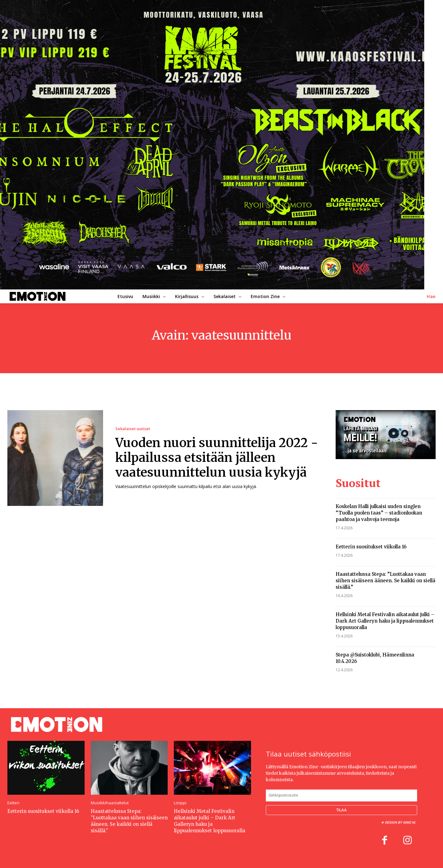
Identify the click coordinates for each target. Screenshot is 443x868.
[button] (431, 297)
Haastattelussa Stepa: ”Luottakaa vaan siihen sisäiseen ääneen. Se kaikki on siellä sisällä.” (385, 581)
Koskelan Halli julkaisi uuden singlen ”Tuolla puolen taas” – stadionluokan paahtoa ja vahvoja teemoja (379, 513)
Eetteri (13, 803)
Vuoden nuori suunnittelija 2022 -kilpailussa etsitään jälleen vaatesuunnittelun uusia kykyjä (217, 458)
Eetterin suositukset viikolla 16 (371, 547)
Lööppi (180, 803)
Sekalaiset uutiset (133, 429)
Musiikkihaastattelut (110, 803)
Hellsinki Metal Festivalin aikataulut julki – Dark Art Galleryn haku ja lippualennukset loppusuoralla (385, 621)
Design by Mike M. (400, 823)
